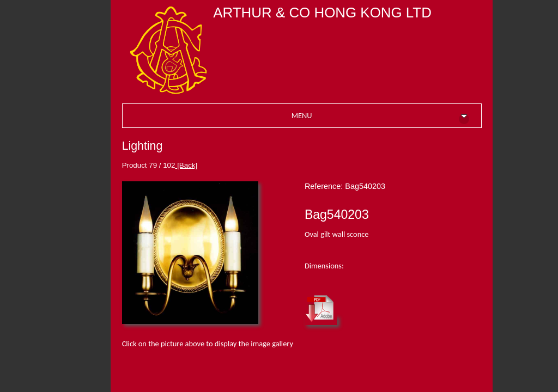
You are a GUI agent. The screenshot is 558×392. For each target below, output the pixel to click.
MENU (380, 117)
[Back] (186, 165)
